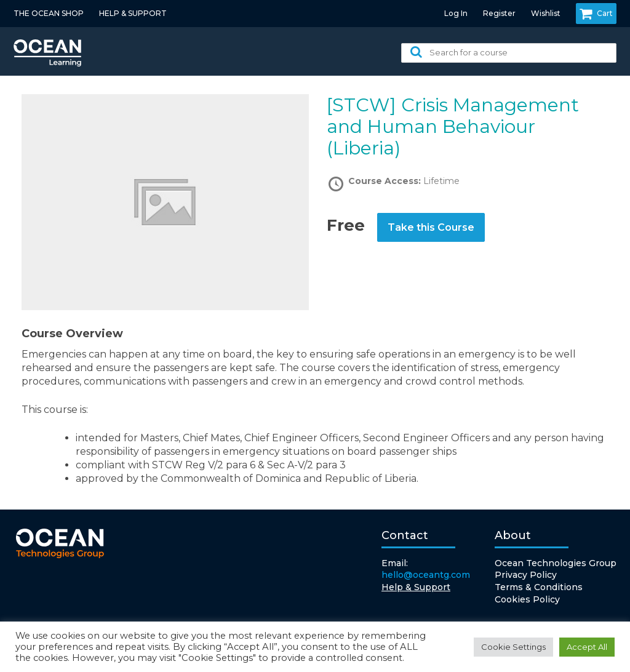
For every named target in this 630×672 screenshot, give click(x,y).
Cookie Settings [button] (513, 647)
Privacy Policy (526, 575)
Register (499, 13)
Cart (596, 14)
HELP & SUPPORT (133, 13)
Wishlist (546, 13)
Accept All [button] (587, 647)
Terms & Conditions (539, 587)
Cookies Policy (527, 599)
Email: (426, 570)
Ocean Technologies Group (556, 563)
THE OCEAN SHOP (49, 13)
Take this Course (431, 227)
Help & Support (416, 587)
